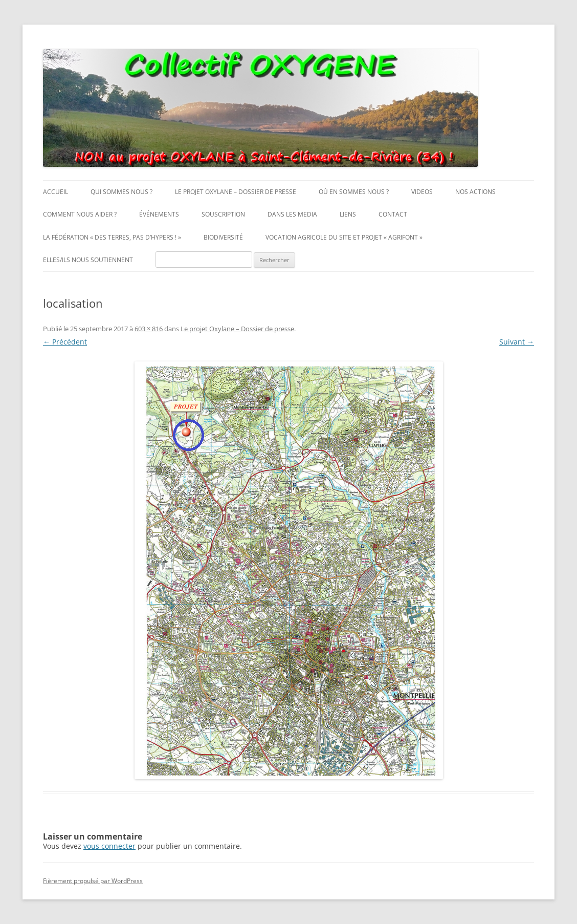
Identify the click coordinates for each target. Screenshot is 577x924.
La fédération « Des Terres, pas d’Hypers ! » (112, 237)
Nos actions (475, 192)
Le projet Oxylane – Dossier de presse (236, 192)
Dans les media (292, 214)
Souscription (223, 214)
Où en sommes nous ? (354, 192)
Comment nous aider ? (80, 214)
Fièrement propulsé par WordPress (93, 881)
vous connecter (109, 846)
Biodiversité (223, 237)
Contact (393, 214)
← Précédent (65, 342)
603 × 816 (149, 329)
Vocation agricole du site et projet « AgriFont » (344, 237)
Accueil (56, 192)
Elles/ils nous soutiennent (88, 260)
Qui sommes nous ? (121, 192)
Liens (348, 214)
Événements (159, 214)
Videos (422, 192)
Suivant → (517, 342)
